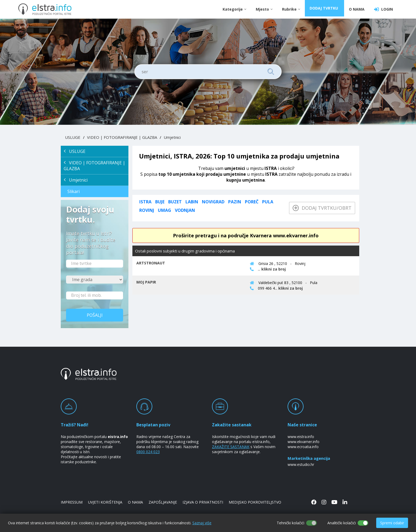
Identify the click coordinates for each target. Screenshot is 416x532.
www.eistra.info (301, 437)
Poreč (252, 202)
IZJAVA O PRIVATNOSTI (203, 502)
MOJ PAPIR (146, 282)
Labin (192, 202)
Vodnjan (185, 210)
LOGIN (383, 9)
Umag (164, 210)
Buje (160, 202)
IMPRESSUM (72, 502)
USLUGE (73, 137)
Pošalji (95, 315)
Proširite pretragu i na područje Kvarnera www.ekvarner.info (246, 235)
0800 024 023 (148, 452)
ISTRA (145, 202)
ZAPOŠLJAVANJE (163, 502)
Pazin (235, 202)
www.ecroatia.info (303, 447)
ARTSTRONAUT (151, 263)
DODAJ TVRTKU (325, 9)
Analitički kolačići (342, 523)
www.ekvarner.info (304, 442)
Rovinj (147, 210)
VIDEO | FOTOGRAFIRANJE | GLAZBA (122, 137)
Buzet (175, 202)
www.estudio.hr (301, 464)
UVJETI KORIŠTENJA (105, 502)
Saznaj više (202, 523)
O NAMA (357, 9)
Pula (268, 202)
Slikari (73, 191)
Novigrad (213, 202)
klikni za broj (274, 269)
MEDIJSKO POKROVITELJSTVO (255, 502)
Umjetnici (172, 137)
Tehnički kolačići (291, 523)
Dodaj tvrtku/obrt (322, 208)
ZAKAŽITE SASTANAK (231, 447)
